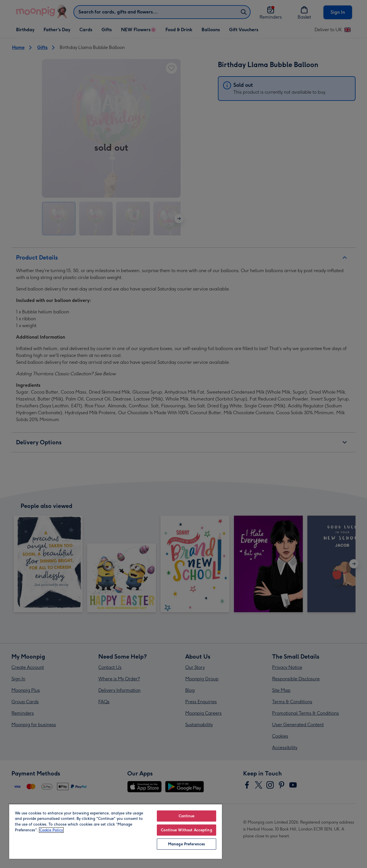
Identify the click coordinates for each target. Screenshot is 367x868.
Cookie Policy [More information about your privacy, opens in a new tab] (51, 830)
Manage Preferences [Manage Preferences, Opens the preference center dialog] (187, 844)
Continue (187, 816)
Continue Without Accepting (186, 830)
